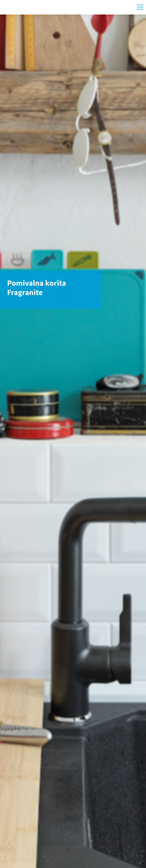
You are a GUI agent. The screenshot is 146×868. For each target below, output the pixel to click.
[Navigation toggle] (140, 7)
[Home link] (19, 7)
